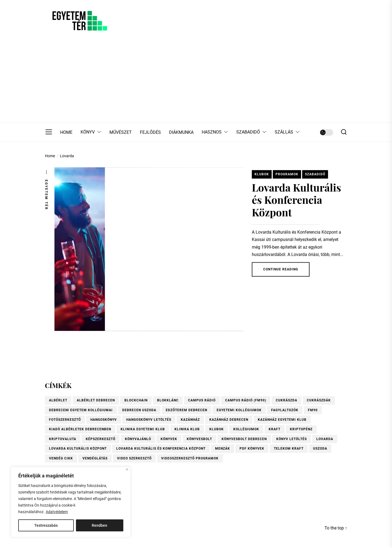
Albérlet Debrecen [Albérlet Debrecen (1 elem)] (96, 400)
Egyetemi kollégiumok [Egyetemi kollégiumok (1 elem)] (239, 410)
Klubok (262, 176)
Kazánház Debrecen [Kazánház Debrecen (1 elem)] (229, 420)
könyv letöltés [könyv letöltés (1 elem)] (292, 439)
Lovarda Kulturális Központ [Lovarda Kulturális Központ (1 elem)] (78, 449)
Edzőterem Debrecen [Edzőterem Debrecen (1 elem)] (186, 410)
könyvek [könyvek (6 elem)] (169, 439)
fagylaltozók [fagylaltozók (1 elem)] (285, 410)
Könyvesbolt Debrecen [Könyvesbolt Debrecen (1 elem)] (244, 439)
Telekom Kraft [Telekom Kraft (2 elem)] (289, 449)
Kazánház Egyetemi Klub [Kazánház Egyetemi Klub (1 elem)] (282, 420)
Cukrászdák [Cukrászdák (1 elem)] (319, 400)
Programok (287, 176)
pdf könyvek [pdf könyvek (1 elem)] (252, 449)
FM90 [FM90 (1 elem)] (313, 410)
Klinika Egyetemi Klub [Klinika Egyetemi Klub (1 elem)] (143, 429)
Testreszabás (46, 525)
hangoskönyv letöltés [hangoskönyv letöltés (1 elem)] (149, 420)
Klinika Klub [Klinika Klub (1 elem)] (187, 429)
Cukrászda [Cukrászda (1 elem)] (287, 400)
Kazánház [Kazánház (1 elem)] (190, 420)
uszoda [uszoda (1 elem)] (320, 449)
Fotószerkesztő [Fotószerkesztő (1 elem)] (65, 420)
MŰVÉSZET (121, 132)
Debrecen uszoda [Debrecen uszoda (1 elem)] (139, 410)
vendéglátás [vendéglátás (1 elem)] (95, 458)
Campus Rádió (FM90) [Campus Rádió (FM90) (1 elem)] (246, 400)
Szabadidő (315, 176)
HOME (66, 132)
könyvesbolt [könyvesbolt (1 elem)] (199, 439)
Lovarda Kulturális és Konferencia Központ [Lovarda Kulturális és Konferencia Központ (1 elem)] (161, 449)
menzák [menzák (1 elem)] (223, 449)
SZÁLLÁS (287, 132)
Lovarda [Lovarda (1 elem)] (325, 439)
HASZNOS (215, 132)
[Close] (127, 469)
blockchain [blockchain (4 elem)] (136, 400)
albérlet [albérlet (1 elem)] (58, 400)
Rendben (99, 525)
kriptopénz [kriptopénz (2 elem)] (301, 429)
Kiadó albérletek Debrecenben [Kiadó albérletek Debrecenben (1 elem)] (80, 429)
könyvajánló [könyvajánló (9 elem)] (138, 439)
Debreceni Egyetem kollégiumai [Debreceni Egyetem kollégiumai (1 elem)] (81, 410)
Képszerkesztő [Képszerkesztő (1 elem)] (101, 439)
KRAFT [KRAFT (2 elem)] (275, 429)
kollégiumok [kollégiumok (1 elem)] (246, 429)
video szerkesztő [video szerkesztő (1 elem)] (134, 458)
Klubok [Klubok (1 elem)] (217, 429)
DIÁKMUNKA (181, 132)
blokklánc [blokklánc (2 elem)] (168, 400)
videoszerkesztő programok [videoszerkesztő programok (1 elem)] (190, 458)
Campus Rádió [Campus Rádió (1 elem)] (202, 400)
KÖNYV (91, 132)
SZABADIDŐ (251, 132)
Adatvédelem (57, 512)
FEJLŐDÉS (150, 132)
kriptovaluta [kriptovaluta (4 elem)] (63, 439)
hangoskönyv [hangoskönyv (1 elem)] (104, 420)
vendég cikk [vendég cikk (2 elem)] (61, 458)
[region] (71, 502)
